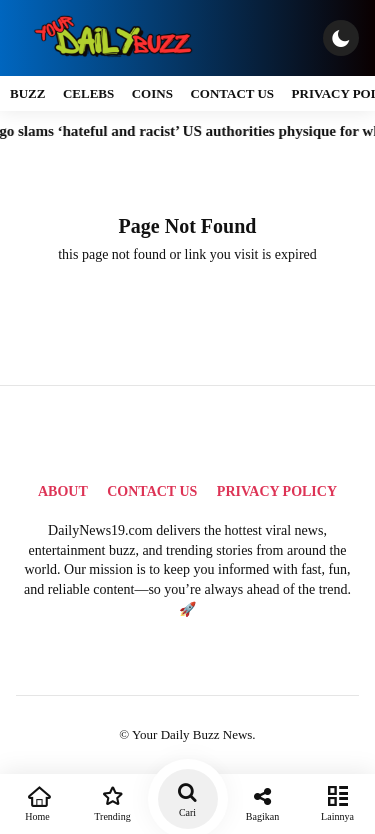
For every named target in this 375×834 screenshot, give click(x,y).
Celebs (88, 93)
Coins (152, 93)
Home (37, 802)
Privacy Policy (277, 491)
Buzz (27, 93)
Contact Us (232, 93)
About (63, 491)
